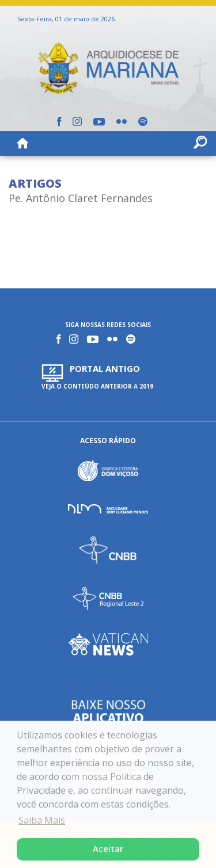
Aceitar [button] (108, 849)
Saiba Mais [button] (42, 820)
